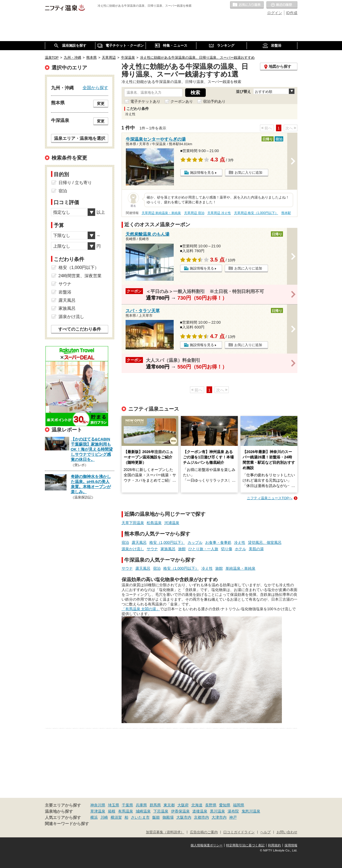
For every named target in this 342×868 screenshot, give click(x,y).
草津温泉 (98, 811)
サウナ (152, 549)
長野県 (211, 805)
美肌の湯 (256, 549)
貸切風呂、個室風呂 (265, 542)
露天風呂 (139, 542)
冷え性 (240, 542)
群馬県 (155, 805)
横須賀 (116, 817)
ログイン (275, 13)
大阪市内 (184, 817)
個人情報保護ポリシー (207, 845)
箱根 (112, 811)
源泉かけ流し (133, 549)
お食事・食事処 (218, 542)
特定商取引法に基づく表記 (245, 845)
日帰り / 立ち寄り (75, 183)
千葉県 (127, 805)
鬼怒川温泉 (251, 811)
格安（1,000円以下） (167, 542)
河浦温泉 (172, 523)
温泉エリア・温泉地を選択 (80, 138)
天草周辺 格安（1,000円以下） (256, 213)
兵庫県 (141, 805)
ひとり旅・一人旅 (203, 549)
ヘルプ (265, 832)
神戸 (233, 817)
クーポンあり (182, 101)
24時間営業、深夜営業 (80, 276)
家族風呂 (168, 549)
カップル (195, 542)
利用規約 (274, 845)
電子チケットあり (145, 101)
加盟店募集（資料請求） (165, 832)
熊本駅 (286, 213)
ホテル (240, 549)
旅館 (182, 549)
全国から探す (95, 88)
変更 (101, 104)
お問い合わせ (287, 832)
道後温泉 (200, 811)
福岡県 (239, 805)
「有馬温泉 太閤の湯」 (141, 609)
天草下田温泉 (133, 523)
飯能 (156, 817)
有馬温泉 (126, 811)
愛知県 (225, 805)
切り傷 (227, 549)
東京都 (169, 805)
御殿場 (168, 817)
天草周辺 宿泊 (194, 213)
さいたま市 (140, 817)
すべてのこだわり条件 (80, 329)
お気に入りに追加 (248, 173)
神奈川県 (98, 805)
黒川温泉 (217, 811)
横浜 (94, 817)
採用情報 (291, 845)
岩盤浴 (65, 292)
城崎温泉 (143, 811)
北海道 (197, 805)
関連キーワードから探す (67, 824)
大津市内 (219, 817)
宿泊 (125, 542)
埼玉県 (114, 805)
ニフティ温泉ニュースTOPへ (270, 498)
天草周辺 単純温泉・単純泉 (161, 213)
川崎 (104, 817)
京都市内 (201, 817)
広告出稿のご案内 (204, 832)
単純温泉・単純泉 (240, 568)
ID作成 (292, 13)
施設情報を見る (202, 173)
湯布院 (233, 811)
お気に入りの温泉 (247, 5)
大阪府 (183, 805)
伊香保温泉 (180, 811)
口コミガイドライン (239, 832)
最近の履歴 (282, 5)
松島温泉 (154, 523)
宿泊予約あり (214, 101)
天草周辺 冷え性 (219, 213)
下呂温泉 (161, 811)
